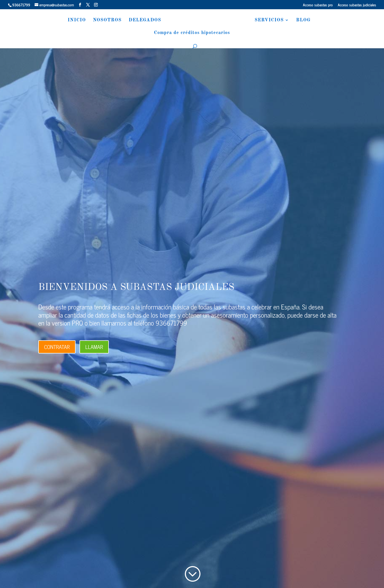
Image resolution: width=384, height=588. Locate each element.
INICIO (74, 20)
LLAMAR (94, 347)
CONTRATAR (57, 347)
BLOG (306, 20)
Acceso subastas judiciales (357, 5)
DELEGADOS (142, 20)
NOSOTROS (105, 20)
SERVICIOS (272, 20)
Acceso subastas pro (318, 5)
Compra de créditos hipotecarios (192, 33)
